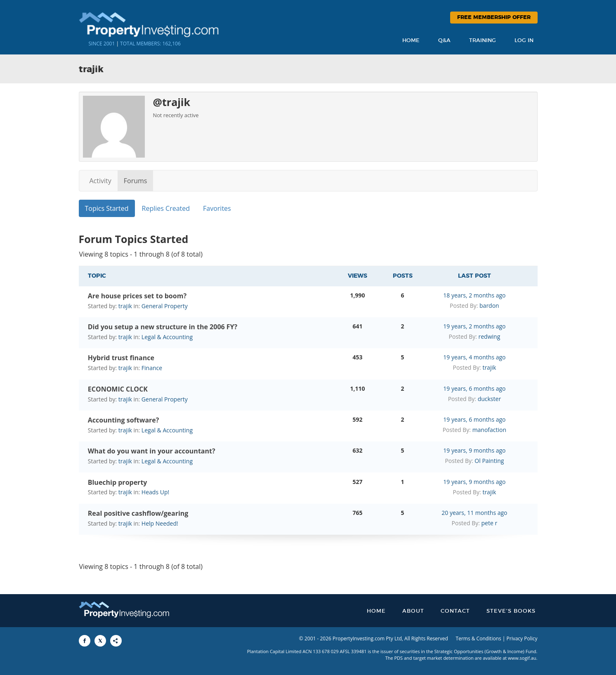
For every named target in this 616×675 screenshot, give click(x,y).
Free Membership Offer (494, 18)
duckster (489, 399)
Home (411, 41)
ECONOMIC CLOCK (118, 389)
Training (483, 41)
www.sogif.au (522, 658)
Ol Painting (489, 461)
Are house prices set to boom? (137, 296)
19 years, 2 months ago (474, 326)
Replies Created (166, 208)
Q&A (444, 41)
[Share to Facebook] (85, 641)
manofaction (489, 430)
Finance (152, 368)
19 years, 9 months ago (474, 450)
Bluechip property (118, 482)
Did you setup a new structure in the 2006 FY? (163, 327)
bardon (489, 306)
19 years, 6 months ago (474, 388)
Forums (136, 181)
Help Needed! (160, 523)
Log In (524, 41)
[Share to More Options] (116, 641)
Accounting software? (124, 420)
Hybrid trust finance (121, 358)
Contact (455, 611)
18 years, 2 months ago (474, 295)
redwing (490, 336)
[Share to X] (100, 641)
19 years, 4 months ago (474, 357)
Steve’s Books (511, 611)
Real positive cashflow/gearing (138, 513)
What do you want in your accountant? (152, 451)
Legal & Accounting (167, 337)
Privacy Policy (522, 638)
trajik (125, 306)
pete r (490, 523)
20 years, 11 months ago (474, 513)
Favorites (217, 208)
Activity (100, 181)
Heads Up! (155, 492)
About (413, 611)
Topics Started (107, 208)
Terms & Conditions (479, 638)
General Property (165, 306)
